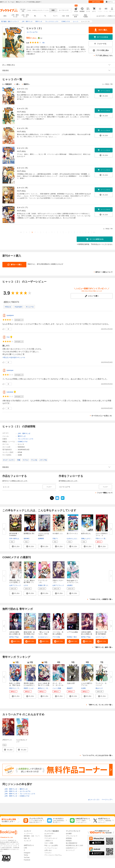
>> (94, 232)
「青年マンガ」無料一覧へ (103, 647)
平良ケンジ (99, 539)
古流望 (49, 688)
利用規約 (69, 841)
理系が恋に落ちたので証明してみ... (15, 582)
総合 (5, 16)
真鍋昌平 (70, 688)
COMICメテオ (23, 442)
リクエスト (48, 853)
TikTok (26, 855)
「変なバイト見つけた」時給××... (44, 634)
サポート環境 (49, 843)
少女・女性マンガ (25, 16)
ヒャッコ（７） (23, 207)
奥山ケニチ (99, 688)
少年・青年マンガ (15, 16)
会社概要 (69, 834)
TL (45, 16)
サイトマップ (70, 850)
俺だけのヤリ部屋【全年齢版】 (101, 633)
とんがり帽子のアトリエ (87, 684)
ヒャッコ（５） (23, 168)
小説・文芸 (65, 16)
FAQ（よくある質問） (52, 845)
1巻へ (18, 84)
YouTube (27, 858)
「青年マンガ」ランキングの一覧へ (100, 705)
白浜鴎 (83, 688)
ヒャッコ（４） (23, 148)
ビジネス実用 (75, 16)
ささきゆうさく (43, 637)
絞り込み (23, 10)
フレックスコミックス (26, 439)
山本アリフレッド (15, 585)
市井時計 (70, 637)
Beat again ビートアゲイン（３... (73, 581)
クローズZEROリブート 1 (102, 534)
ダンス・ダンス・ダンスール (58, 684)
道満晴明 (41, 539)
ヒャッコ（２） (23, 108)
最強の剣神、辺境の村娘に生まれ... (29, 634)
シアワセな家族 (72, 632)
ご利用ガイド (111, 16)
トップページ (28, 834)
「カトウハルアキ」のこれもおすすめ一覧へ (97, 755)
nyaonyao (10, 370)
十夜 (19, 688)
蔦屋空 (26, 688)
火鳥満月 (70, 585)
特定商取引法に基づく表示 (75, 845)
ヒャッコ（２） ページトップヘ (100, 800)
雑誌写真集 (86, 16)
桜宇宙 (11, 637)
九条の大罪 (71, 683)
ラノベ (55, 16)
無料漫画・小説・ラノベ (32, 836)
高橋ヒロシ (107, 539)
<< (21, 232)
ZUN (11, 539)
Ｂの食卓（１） (58, 533)
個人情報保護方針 (72, 843)
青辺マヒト (13, 688)
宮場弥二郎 (42, 585)
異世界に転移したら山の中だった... (29, 685)
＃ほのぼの (18, 307)
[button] (16, 546)
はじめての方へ (101, 16)
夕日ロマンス (7, 740)
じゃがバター (33, 688)
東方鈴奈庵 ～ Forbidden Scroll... (14, 535)
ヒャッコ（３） (23, 128)
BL (35, 16)
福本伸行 (27, 539)
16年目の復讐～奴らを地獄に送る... (15, 634)
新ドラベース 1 (72, 533)
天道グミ (55, 539)
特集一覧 (27, 838)
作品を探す (48, 836)
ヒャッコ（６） (23, 188)
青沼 (75, 637)
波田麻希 (27, 637)
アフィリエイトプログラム (53, 855)
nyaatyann (10, 315)
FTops (17, 637)
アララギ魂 (56, 637)
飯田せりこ (42, 688)
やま (8, 337)
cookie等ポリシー (72, 848)
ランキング (27, 841)
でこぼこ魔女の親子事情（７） (29, 581)
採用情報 (69, 838)
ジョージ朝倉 (57, 688)
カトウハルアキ (32, 32)
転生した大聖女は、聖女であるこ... (15, 685)
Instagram (27, 853)
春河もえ (16, 539)
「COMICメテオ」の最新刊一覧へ (101, 599)
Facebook (27, 860)
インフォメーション (51, 848)
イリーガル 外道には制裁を (58, 633)
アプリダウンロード (51, 838)
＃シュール (30, 307)
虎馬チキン (34, 637)
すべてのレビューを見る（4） (102, 416)
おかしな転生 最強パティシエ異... (44, 684)
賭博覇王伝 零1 (29, 533)
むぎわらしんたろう (73, 539)
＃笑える (8, 307)
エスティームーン (101, 637)
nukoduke (10, 392)
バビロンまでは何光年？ (44, 534)
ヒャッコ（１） (23, 89)
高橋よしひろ (86, 539)
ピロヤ (26, 585)
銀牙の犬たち (86, 533)
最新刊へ (27, 84)
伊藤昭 (93, 539)
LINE (25, 848)
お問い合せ (48, 850)
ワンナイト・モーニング (101, 684)
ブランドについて (72, 836)
